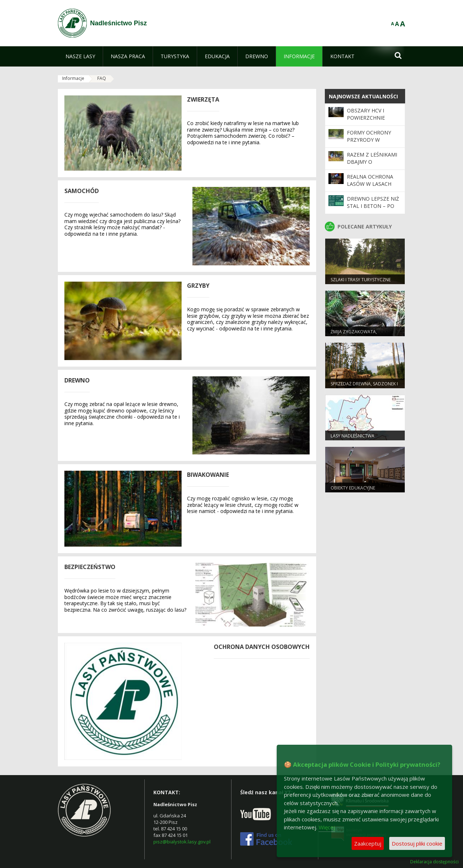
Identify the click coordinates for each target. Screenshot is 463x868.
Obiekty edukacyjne (353, 488)
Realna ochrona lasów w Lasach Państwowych (370, 184)
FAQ (102, 78)
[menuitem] (80, 56)
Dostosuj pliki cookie (417, 843)
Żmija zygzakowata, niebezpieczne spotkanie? (359, 335)
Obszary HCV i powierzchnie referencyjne (366, 118)
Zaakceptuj (368, 843)
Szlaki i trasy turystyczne (361, 280)
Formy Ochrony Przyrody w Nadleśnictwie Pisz (373, 140)
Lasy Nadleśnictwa (352, 436)
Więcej (327, 827)
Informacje (73, 78)
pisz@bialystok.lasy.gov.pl (182, 842)
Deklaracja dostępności (434, 862)
